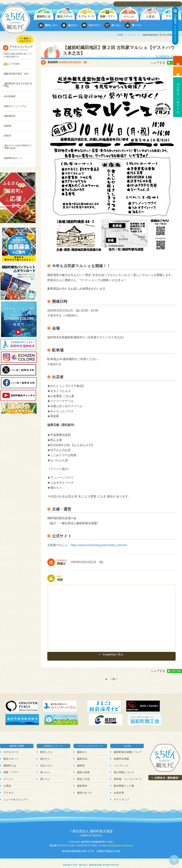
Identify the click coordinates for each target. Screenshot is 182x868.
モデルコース (11, 749)
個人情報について (124, 769)
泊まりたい (47, 762)
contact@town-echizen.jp (119, 842)
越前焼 (81, 762)
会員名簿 (119, 789)
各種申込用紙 (121, 755)
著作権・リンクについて (128, 776)
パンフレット (121, 762)
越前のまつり (85, 789)
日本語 (122, 4)
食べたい (45, 769)
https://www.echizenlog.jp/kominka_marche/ (99, 545)
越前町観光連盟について (128, 749)
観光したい (47, 749)
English (135, 4)
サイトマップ (121, 796)
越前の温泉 (83, 769)
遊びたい (45, 755)
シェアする (158, 63)
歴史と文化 (83, 776)
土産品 (7, 782)
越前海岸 (82, 782)
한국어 (177, 4)
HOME (120, 35)
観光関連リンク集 (124, 782)
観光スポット (11, 755)
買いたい (45, 776)
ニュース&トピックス (16, 796)
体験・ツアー (11, 769)
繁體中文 (163, 4)
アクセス (9, 789)
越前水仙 (82, 755)
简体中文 (149, 4)
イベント (132, 35)
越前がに (82, 749)
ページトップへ (174, 860)
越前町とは (10, 762)
